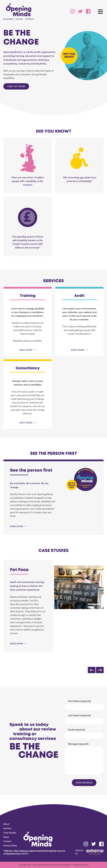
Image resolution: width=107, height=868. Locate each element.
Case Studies (10, 833)
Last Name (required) (79, 715)
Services (7, 828)
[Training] (28, 350)
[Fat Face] (28, 643)
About (6, 824)
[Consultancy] (28, 423)
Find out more (16, 86)
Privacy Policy (10, 845)
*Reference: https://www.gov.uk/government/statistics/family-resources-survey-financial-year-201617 (34, 852)
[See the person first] (33, 526)
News (6, 837)
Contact (7, 841)
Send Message (84, 783)
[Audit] (79, 350)
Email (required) (76, 730)
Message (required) (78, 744)
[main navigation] (100, 12)
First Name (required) (79, 701)
